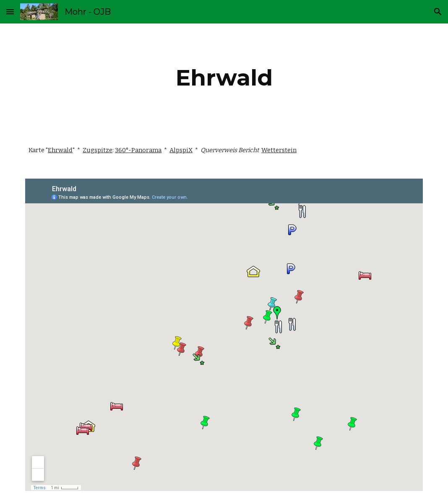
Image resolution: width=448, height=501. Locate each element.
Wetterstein (279, 150)
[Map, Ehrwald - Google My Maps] (224, 335)
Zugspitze (98, 150)
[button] (10, 12)
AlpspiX (181, 150)
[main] (224, 78)
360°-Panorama (138, 150)
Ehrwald (60, 150)
